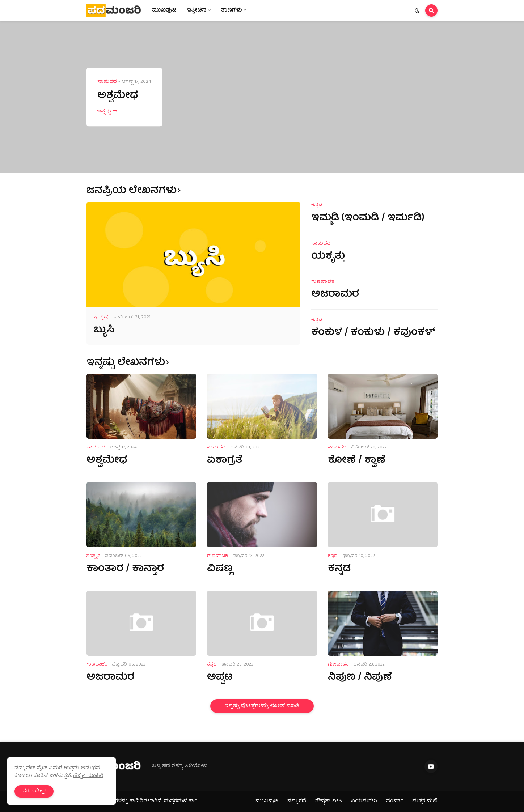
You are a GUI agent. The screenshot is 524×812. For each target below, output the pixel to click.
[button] (417, 10)
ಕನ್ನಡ (339, 569)
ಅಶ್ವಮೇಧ (118, 96)
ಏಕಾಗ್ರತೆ (225, 461)
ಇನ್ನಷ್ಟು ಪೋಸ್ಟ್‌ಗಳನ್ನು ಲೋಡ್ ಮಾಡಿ (262, 706)
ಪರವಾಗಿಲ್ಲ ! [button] (34, 791)
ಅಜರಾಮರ (335, 295)
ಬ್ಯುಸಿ (104, 330)
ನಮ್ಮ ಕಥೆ (297, 801)
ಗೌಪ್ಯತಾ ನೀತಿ (329, 801)
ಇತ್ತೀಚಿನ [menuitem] (196, 10)
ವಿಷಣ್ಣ (220, 569)
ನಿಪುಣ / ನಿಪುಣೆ (360, 678)
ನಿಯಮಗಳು (364, 801)
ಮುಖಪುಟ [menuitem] (164, 10)
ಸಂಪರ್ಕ (395, 801)
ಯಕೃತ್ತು (328, 257)
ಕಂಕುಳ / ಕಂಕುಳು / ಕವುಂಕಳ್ (373, 333)
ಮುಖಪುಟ (267, 801)
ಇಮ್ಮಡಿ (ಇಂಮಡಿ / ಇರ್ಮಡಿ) (368, 218)
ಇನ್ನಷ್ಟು (104, 112)
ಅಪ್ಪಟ (220, 678)
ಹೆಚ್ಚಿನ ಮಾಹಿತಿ (88, 776)
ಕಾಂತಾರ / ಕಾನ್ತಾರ (125, 569)
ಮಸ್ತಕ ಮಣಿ (425, 801)
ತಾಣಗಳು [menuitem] (231, 10)
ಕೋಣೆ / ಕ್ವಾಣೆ (357, 461)
